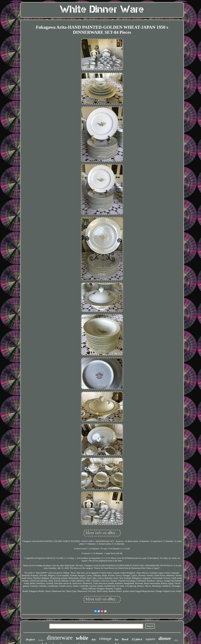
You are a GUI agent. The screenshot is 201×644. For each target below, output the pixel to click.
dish (94, 640)
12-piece (137, 639)
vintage (105, 639)
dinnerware (60, 638)
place (176, 640)
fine (117, 640)
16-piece (30, 639)
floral (125, 639)
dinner (165, 638)
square (150, 639)
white (82, 638)
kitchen (41, 640)
